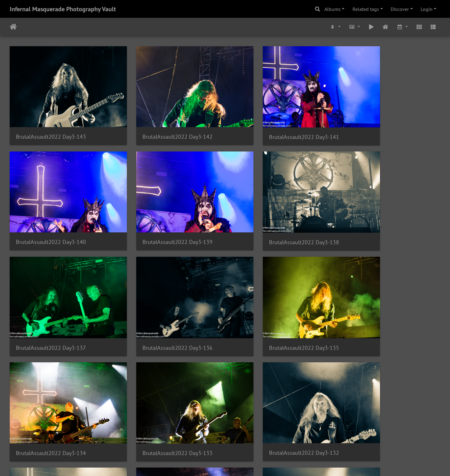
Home (13, 27)
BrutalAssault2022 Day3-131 (51, 407)
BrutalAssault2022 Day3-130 (161, 407)
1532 (294, 439)
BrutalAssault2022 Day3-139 (51, 219)
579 (240, 439)
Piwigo (238, 463)
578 (222, 439)
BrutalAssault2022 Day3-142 (161, 125)
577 (204, 439)
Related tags (366, 9)
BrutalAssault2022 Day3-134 (161, 313)
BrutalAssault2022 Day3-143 (51, 125)
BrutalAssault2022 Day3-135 (51, 313)
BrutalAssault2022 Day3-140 (381, 125)
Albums (332, 9)
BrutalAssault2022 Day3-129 (271, 407)
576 (185, 439)
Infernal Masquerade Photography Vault (63, 9)
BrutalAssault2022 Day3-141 (271, 125)
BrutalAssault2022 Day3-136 (381, 219)
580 (259, 439)
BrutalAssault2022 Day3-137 (271, 219)
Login (427, 9)
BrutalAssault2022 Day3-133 (271, 313)
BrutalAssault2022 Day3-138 (161, 219)
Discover (400, 9)
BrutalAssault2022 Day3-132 (381, 313)
